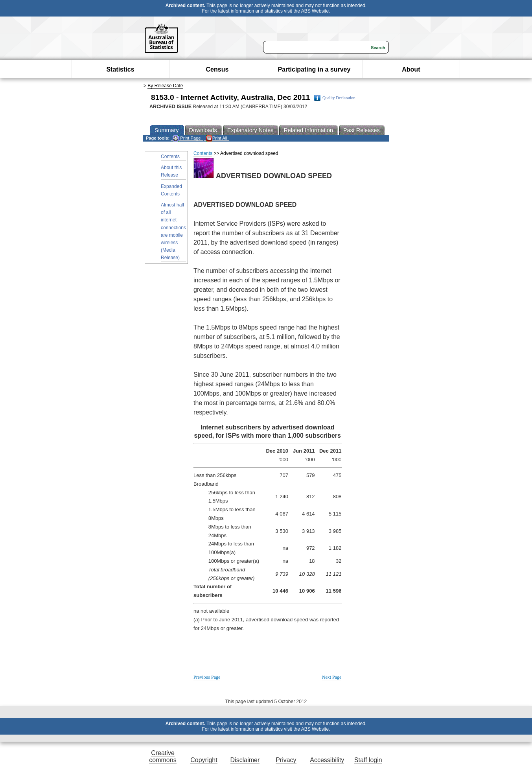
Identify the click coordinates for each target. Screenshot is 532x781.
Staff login (368, 760)
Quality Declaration (335, 98)
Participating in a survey (314, 69)
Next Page (332, 677)
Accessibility (327, 760)
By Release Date (165, 86)
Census (217, 69)
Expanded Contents (171, 190)
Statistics (120, 69)
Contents (170, 157)
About (411, 69)
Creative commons (163, 756)
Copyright (204, 760)
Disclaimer (245, 760)
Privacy (286, 760)
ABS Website (315, 11)
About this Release (171, 171)
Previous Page (207, 677)
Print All (217, 138)
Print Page (187, 138)
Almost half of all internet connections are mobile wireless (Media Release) (173, 231)
